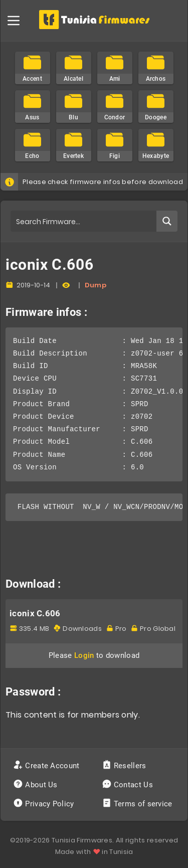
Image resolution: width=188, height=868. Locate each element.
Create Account (47, 766)
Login (84, 655)
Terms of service (138, 804)
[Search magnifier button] (167, 221)
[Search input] (84, 221)
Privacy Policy (45, 804)
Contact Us (129, 785)
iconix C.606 (35, 613)
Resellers (125, 766)
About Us (36, 785)
